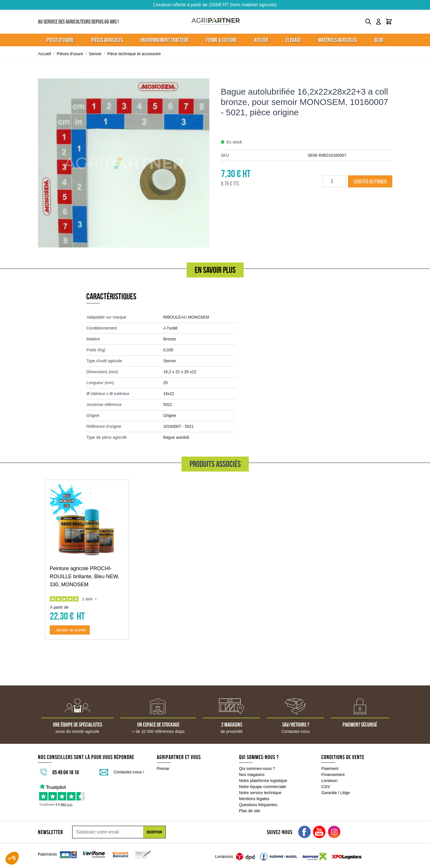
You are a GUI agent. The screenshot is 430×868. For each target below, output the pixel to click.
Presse (163, 769)
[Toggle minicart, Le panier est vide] (389, 22)
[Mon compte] (379, 22)
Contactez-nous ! (129, 772)
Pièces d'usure (70, 54)
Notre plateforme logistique (263, 781)
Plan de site (250, 811)
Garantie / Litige (336, 793)
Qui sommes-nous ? (257, 769)
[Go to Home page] (216, 22)
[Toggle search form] (368, 22)
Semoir (95, 54)
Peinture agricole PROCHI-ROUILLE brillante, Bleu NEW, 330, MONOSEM (85, 576)
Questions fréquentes (258, 805)
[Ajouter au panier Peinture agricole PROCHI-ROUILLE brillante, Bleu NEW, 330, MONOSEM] (70, 630)
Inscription (154, 832)
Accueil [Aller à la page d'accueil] (45, 54)
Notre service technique (260, 793)
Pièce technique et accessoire (134, 54)
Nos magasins (252, 775)
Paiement (330, 769)
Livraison (329, 781)
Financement (333, 775)
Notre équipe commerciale (263, 787)
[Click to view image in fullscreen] (124, 163)
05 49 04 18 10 (66, 772)
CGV (326, 787)
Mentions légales (254, 799)
